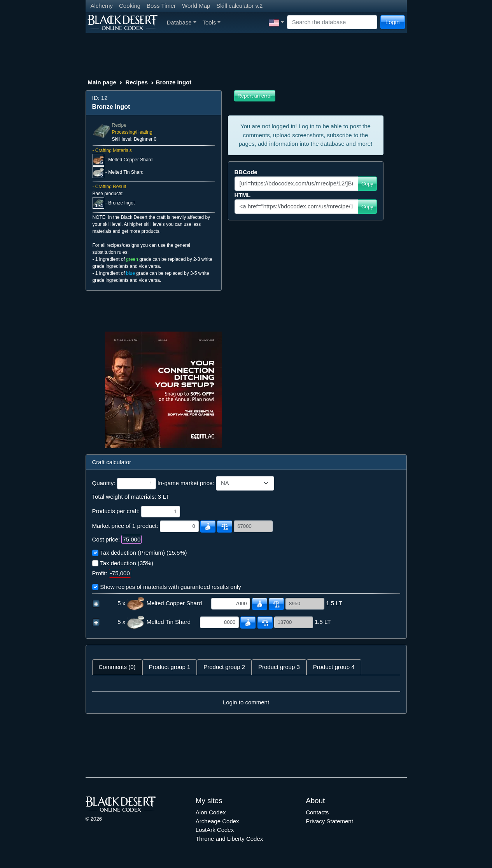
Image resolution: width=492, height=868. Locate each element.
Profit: (100, 573)
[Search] (332, 22)
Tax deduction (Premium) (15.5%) (143, 553)
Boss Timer (161, 6)
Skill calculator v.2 (239, 6)
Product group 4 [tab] (334, 667)
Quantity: (104, 483)
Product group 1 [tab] (170, 667)
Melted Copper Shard (130, 160)
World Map (196, 6)
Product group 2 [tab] (224, 667)
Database (182, 22)
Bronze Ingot (121, 203)
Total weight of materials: (124, 497)
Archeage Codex (217, 821)
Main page (102, 82)
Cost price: (106, 539)
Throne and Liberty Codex (229, 839)
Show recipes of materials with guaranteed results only (171, 587)
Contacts (317, 812)
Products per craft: (116, 511)
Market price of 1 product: (125, 526)
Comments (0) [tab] (117, 667)
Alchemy (102, 6)
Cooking (130, 6)
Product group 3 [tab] (279, 667)
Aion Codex (211, 812)
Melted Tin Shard (126, 172)
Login (393, 22)
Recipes (137, 82)
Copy (367, 184)
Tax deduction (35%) (127, 563)
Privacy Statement (329, 821)
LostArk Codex (215, 830)
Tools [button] (212, 22)
